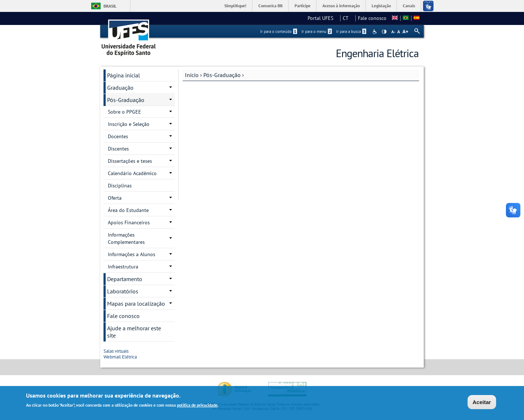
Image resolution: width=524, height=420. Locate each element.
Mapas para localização (136, 304)
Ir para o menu (317, 31)
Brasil (110, 6)
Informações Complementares (126, 238)
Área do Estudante (128, 210)
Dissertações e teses (130, 161)
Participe (303, 6)
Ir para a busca (351, 31)
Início (192, 75)
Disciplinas (120, 186)
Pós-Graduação (222, 75)
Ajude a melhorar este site (134, 332)
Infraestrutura (123, 267)
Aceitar (482, 402)
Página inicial (124, 75)
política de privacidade (197, 405)
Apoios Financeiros (129, 222)
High (384, 32)
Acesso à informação (341, 6)
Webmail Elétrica (122, 357)
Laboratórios (123, 291)
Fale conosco (372, 18)
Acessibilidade (375, 32)
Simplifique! (235, 6)
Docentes (118, 136)
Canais (409, 6)
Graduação (120, 88)
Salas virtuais (118, 351)
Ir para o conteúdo (279, 31)
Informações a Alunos (132, 254)
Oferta (115, 198)
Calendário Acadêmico (132, 173)
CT (348, 18)
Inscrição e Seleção (129, 124)
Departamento (125, 279)
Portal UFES (323, 18)
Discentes (118, 149)
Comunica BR (271, 6)
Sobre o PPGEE (124, 112)
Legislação (381, 6)
